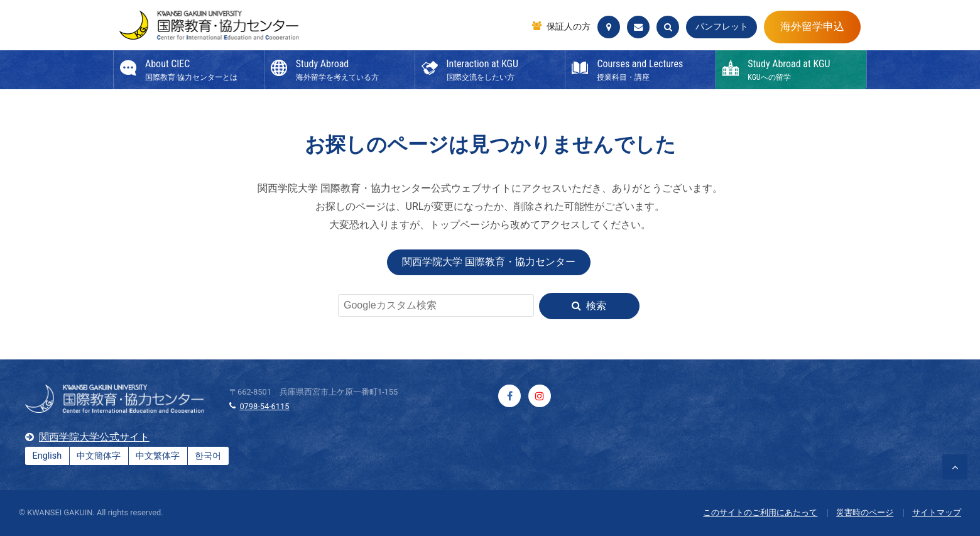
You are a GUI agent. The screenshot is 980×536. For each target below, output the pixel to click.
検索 (596, 306)
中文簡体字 (99, 456)
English (47, 456)
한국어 (208, 456)
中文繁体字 (158, 456)
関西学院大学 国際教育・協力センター (489, 262)
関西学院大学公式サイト (94, 437)
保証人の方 (569, 27)
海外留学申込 (812, 26)
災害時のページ (865, 512)
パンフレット (722, 27)
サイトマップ (937, 512)
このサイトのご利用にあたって (760, 512)
